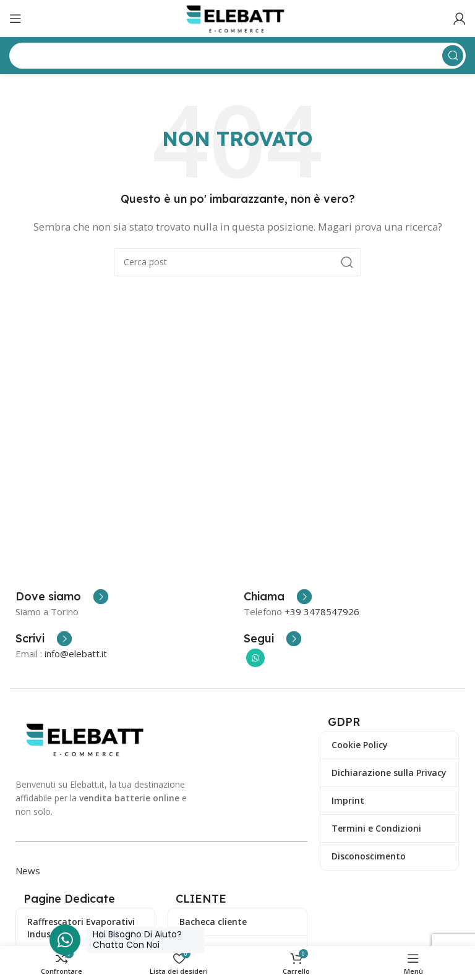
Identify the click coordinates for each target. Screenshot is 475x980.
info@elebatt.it (76, 654)
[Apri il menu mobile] (15, 19)
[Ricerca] (237, 262)
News (28, 871)
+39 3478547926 (322, 611)
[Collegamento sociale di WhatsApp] (255, 658)
